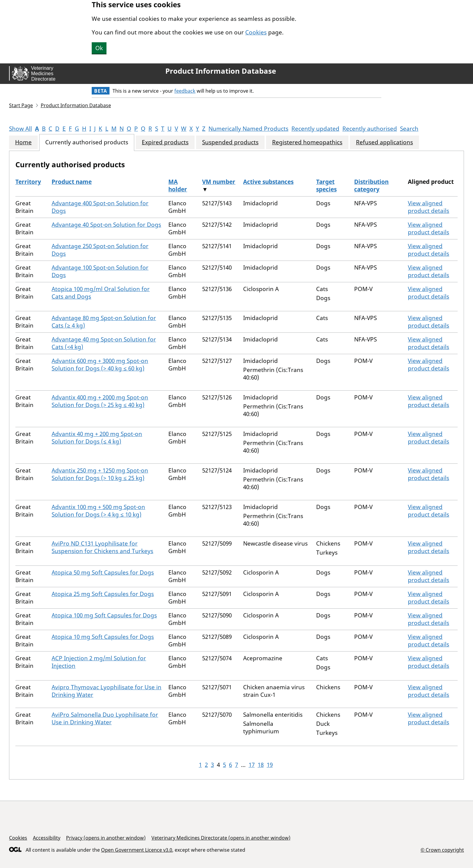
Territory (28, 182)
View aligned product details (429, 207)
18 (261, 765)
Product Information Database (221, 71)
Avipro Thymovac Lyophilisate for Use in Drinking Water (106, 691)
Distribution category (371, 186)
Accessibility (47, 838)
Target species (326, 186)
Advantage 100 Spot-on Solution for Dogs (100, 271)
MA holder (178, 186)
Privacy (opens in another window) (106, 838)
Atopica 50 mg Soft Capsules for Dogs (103, 572)
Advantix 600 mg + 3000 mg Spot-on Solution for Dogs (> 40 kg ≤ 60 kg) (100, 365)
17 (252, 765)
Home (23, 142)
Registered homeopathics (307, 142)
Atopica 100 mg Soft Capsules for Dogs (104, 615)
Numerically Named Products (248, 129)
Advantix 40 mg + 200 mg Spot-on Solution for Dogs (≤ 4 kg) (97, 438)
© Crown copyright (442, 850)
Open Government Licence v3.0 (137, 850)
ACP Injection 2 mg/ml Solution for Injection (99, 662)
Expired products (165, 142)
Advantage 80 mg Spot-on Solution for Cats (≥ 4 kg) (104, 322)
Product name (72, 182)
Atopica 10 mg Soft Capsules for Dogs (103, 637)
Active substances (268, 182)
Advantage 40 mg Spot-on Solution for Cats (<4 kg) (104, 343)
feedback (185, 91)
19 (270, 765)
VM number (219, 182)
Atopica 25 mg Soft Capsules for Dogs (103, 594)
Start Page (21, 105)
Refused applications (384, 142)
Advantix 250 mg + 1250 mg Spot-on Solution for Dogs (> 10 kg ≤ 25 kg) (100, 474)
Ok (99, 48)
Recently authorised (370, 129)
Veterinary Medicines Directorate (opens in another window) (221, 838)
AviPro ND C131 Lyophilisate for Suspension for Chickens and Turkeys (102, 547)
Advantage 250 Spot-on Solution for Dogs (100, 250)
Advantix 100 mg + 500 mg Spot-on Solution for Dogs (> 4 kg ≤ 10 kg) (98, 511)
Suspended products (230, 142)
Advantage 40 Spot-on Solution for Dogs (106, 225)
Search (409, 129)
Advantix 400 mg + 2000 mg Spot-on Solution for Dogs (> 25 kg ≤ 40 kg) (100, 401)
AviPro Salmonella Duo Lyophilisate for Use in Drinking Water (105, 718)
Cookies (256, 32)
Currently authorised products (87, 142)
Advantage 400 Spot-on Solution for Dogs (100, 207)
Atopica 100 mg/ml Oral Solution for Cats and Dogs (101, 293)
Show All (21, 129)
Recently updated (315, 129)
